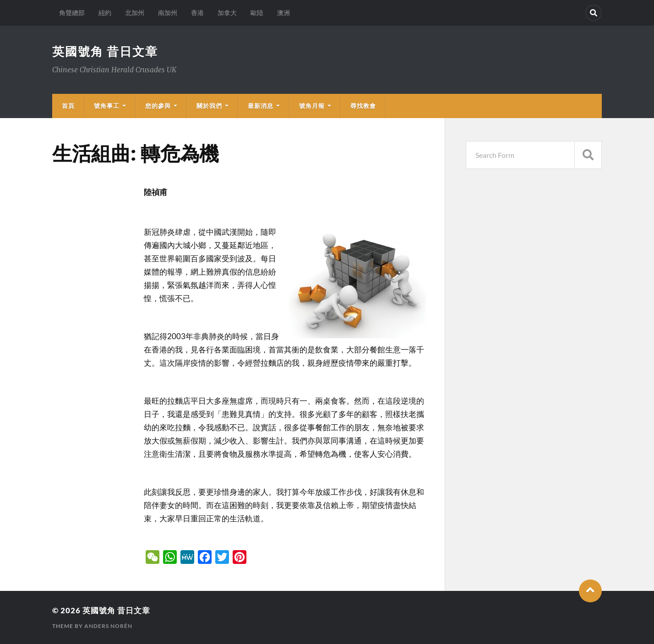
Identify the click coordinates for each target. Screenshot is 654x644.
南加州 (168, 13)
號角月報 (312, 106)
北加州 (135, 13)
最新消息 (261, 106)
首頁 (68, 106)
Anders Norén (108, 626)
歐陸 (257, 13)
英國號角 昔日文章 (105, 51)
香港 (197, 13)
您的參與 (158, 106)
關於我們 (209, 106)
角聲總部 (72, 13)
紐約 (105, 13)
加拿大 (227, 13)
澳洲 (283, 13)
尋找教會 (363, 106)
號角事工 (107, 106)
